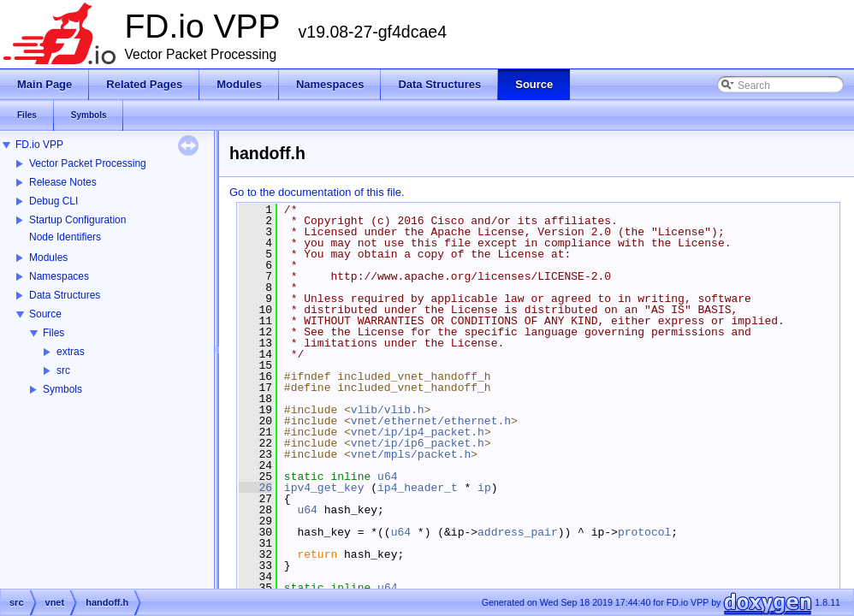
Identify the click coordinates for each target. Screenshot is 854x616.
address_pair (518, 532)
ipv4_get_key (324, 488)
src (63, 370)
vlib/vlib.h (388, 410)
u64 (387, 477)
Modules (48, 258)
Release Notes (63, 182)
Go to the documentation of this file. (317, 192)
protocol (644, 532)
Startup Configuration (77, 220)
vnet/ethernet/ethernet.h (431, 421)
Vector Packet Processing (88, 163)
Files (53, 333)
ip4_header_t (418, 488)
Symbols (62, 389)
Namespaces (59, 276)
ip (484, 488)
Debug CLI (53, 201)
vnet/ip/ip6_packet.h (418, 443)
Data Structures (65, 295)
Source (45, 314)
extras (71, 352)
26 (255, 488)
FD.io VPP (39, 145)
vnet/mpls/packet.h (411, 454)
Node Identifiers (65, 237)
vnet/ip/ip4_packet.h (418, 432)
